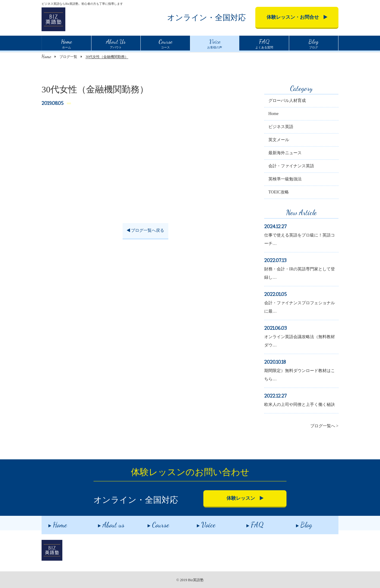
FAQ (248, 523)
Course (151, 523)
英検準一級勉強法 (285, 179)
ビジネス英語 (281, 127)
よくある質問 (264, 43)
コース (165, 43)
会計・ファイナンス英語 (291, 166)
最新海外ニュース (285, 153)
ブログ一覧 (68, 57)
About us (104, 523)
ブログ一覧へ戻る (146, 230)
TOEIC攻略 (279, 192)
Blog (297, 523)
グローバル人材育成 (287, 101)
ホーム (66, 43)
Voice (199, 523)
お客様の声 (215, 43)
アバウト (116, 43)
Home (46, 56)
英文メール (279, 140)
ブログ (313, 43)
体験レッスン (245, 498)
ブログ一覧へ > (324, 426)
